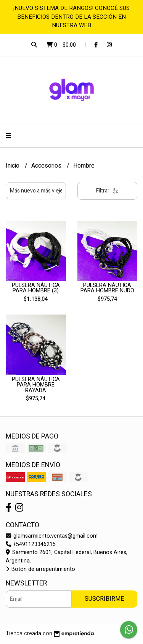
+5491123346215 (31, 544)
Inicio (13, 166)
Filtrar (107, 191)
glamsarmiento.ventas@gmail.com (52, 536)
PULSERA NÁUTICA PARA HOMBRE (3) (36, 288)
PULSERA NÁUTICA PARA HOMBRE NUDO (107, 288)
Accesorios (47, 166)
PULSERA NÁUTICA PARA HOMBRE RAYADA (36, 385)
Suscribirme (104, 599)
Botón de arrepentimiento (40, 569)
